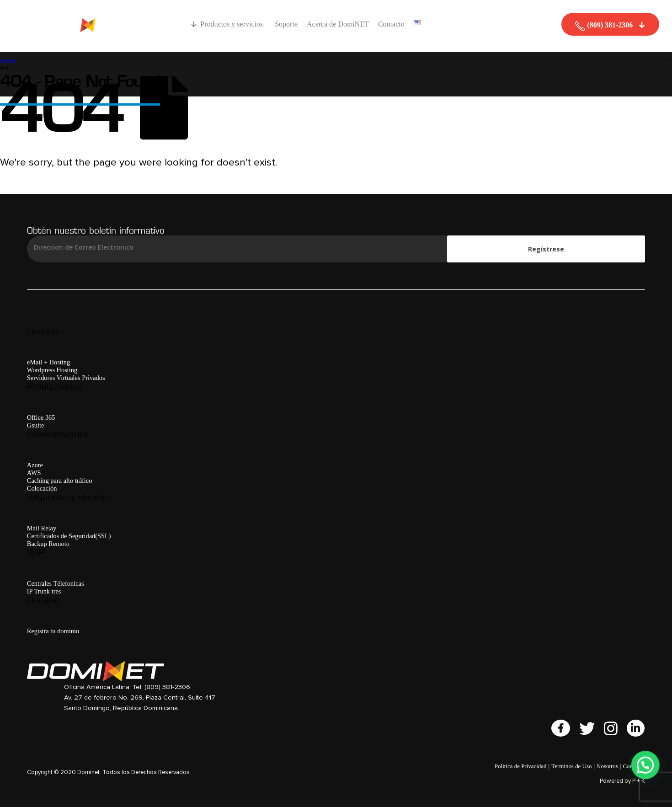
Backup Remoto (48, 544)
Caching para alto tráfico (60, 481)
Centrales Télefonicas (56, 583)
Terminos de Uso (571, 766)
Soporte (286, 24)
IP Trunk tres (44, 591)
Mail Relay (42, 528)
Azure (35, 465)
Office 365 (41, 417)
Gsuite (36, 425)
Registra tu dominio (53, 631)
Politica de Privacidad (521, 766)
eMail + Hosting (48, 362)
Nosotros (607, 766)
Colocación (42, 488)
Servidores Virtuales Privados (66, 378)
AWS (34, 473)
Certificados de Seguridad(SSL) (69, 536)
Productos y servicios (233, 24)
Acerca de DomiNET (338, 24)
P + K (639, 781)
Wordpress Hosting (52, 370)
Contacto (391, 24)
